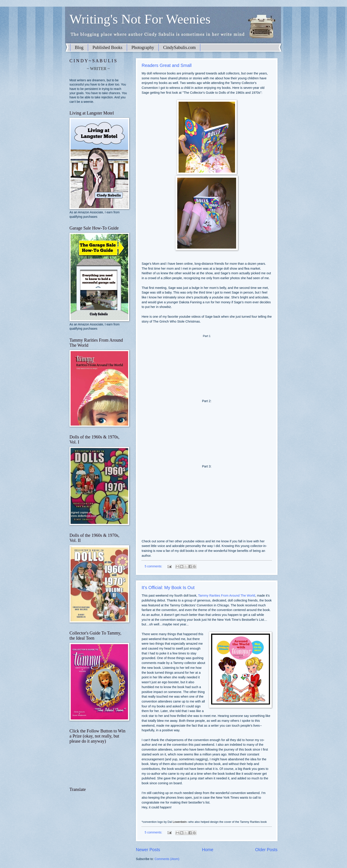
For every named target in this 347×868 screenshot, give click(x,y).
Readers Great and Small (167, 65)
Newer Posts (148, 850)
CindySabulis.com (179, 47)
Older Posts (266, 850)
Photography (143, 47)
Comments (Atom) (167, 859)
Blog (79, 47)
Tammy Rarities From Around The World (227, 596)
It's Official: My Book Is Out (168, 588)
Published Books (107, 47)
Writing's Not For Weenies (140, 19)
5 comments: (154, 566)
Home (208, 850)
